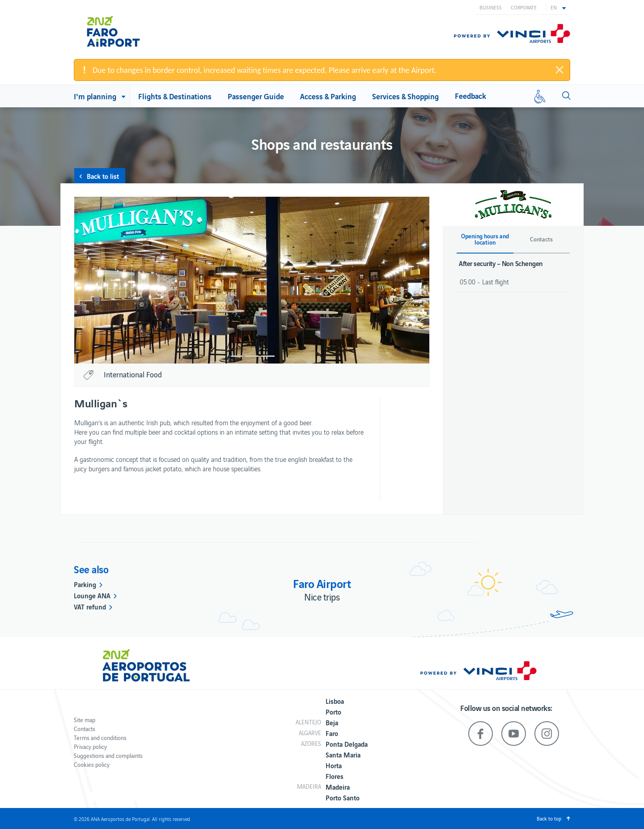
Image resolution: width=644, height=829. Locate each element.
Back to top (549, 818)
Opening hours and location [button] (485, 239)
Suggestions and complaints (108, 755)
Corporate (524, 7)
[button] (558, 7)
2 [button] (252, 356)
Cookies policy (92, 764)
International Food (133, 374)
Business (491, 7)
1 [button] (236, 356)
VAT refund (90, 606)
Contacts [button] (541, 239)
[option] (252, 280)
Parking (85, 584)
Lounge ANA (92, 595)
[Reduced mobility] (540, 96)
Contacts (85, 729)
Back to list (103, 176)
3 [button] (268, 356)
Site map (85, 720)
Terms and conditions (100, 738)
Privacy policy (90, 747)
